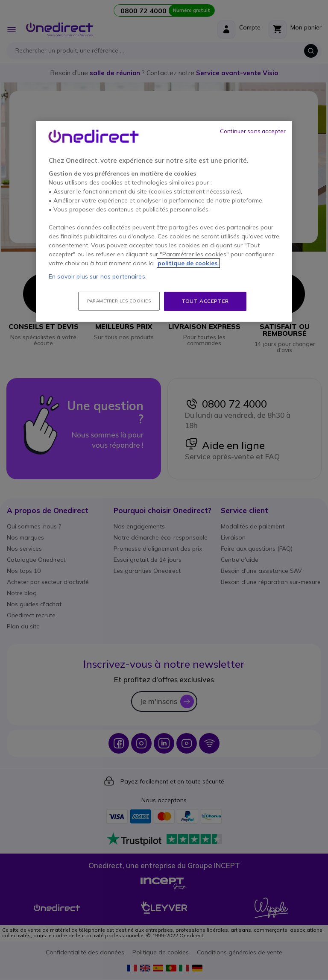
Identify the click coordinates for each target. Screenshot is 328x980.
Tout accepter (205, 301)
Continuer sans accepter (253, 131)
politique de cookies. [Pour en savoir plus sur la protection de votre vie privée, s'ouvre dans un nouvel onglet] (188, 263)
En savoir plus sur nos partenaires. (98, 276)
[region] (164, 221)
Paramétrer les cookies (119, 301)
